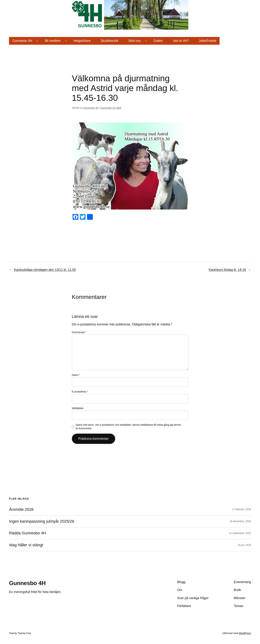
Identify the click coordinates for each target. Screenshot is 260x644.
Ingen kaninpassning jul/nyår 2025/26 (42, 521)
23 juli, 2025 (244, 545)
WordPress (245, 633)
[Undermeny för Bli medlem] (66, 41)
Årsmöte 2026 (21, 510)
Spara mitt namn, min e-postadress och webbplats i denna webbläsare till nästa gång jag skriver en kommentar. (128, 427)
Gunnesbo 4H (91, 108)
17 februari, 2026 (242, 509)
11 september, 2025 (240, 533)
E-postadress (80, 392)
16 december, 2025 (240, 521)
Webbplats (78, 408)
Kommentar (79, 332)
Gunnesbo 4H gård (111, 108)
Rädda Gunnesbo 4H (28, 533)
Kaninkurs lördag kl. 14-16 (227, 270)
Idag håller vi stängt (26, 545)
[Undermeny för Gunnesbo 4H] (37, 41)
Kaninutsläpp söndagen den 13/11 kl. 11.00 (45, 270)
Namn (76, 375)
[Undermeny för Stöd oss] (146, 41)
